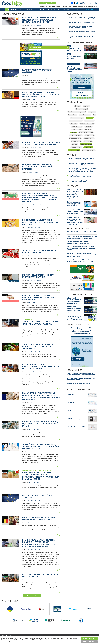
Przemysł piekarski (76, 141)
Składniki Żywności (56, 9)
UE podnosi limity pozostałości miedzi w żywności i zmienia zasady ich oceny (41, 143)
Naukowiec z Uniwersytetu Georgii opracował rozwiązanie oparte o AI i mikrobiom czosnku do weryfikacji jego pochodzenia (41, 396)
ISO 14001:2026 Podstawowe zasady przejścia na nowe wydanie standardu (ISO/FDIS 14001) (81, 232)
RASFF (75, 144)
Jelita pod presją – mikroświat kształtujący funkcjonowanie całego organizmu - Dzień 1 (74, 309)
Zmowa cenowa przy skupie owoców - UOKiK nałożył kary (40, 252)
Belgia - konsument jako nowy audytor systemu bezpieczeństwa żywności (41, 519)
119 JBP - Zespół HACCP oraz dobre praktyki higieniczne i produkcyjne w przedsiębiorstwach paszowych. (82, 237)
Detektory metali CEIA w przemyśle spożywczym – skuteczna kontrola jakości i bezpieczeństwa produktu (81, 374)
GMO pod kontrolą (74, 419)
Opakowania (65, 9)
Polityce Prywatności (39, 641)
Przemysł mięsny (90, 135)
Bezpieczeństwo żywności (77, 112)
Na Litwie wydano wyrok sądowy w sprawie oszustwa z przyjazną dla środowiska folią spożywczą (39, 20)
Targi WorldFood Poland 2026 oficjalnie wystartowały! (74, 58)
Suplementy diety (76, 147)
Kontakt (76, 636)
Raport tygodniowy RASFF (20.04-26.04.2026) (81, 22)
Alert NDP (86, 106)
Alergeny (77, 106)
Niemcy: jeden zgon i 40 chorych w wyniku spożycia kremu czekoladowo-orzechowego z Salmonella (40, 94)
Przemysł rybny (88, 141)
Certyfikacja (92, 112)
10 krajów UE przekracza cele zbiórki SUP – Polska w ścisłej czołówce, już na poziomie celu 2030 (41, 446)
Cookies (85, 636)
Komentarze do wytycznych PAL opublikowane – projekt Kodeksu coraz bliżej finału (41, 222)
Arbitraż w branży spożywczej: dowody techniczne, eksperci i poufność (41, 323)
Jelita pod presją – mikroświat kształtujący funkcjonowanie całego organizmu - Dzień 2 (74, 301)
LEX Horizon (72, 411)
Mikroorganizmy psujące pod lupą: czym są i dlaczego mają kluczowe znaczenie (75, 318)
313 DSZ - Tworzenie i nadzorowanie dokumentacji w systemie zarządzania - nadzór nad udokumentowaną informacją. (81, 248)
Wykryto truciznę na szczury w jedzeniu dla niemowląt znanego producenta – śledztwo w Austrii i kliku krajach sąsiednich (41, 476)
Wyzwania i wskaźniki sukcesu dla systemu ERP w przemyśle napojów (75, 212)
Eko (94, 115)
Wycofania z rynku (74, 150)
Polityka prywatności (64, 636)
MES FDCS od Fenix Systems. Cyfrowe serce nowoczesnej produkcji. (78, 384)
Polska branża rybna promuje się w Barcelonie (74, 49)
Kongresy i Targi (89, 121)
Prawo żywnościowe (86, 132)
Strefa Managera (89, 9)
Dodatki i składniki (85, 115)
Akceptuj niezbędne (89, 642)
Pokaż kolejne (31, 596)
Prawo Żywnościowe (31, 9)
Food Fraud (90, 118)
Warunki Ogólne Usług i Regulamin (45, 636)
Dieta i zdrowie (72, 115)
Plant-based (88, 129)
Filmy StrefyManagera (77, 118)
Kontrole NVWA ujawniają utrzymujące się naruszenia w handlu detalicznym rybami (41, 424)
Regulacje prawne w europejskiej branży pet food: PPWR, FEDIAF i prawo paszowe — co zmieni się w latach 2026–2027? (75, 221)
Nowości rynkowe (77, 127)
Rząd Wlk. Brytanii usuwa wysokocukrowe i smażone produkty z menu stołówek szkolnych (41, 367)
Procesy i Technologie (43, 9)
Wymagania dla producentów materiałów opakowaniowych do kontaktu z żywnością (78, 242)
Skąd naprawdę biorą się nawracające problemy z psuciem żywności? (74, 204)
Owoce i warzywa (77, 129)
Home (7, 9)
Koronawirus (73, 124)
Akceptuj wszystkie (89, 639)
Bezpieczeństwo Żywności (17, 9)
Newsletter (94, 636)
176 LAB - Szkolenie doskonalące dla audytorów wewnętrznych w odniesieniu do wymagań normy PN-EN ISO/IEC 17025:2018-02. (82, 255)
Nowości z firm (79, 9)
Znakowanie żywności (89, 150)
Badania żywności (82, 109)
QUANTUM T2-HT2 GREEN (77, 427)
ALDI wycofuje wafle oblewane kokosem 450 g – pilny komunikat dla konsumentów (39, 297)
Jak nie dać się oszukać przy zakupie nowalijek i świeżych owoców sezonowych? (39, 346)
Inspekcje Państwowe (76, 121)
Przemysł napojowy (89, 138)
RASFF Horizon (73, 403)
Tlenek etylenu (88, 147)
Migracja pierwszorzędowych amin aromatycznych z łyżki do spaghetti (74, 69)
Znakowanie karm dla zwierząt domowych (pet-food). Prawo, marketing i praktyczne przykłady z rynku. (81, 261)
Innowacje (30, 403)
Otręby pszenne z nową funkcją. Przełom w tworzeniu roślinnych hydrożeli (38, 167)
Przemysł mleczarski (75, 138)
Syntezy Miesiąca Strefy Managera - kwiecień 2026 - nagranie (39, 276)
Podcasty (73, 132)
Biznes (72, 9)
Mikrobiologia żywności (87, 124)
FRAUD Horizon (73, 395)
